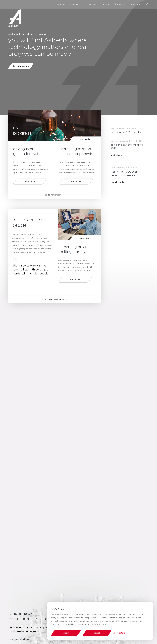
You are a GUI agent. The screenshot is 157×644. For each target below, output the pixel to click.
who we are (119, 4)
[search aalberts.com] (147, 4)
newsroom (135, 4)
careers (105, 4)
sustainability (76, 4)
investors (92, 4)
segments (60, 4)
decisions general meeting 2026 (127, 147)
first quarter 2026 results (126, 132)
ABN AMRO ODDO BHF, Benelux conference (125, 174)
